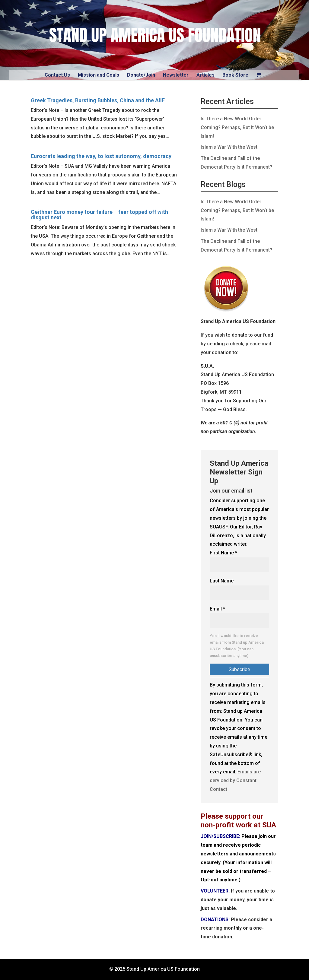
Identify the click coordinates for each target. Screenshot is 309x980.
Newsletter (176, 75)
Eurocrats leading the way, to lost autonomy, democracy (101, 156)
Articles (205, 75)
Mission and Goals (99, 75)
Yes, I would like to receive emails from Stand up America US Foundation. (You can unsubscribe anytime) (237, 645)
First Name (223, 553)
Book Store (235, 75)
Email (217, 609)
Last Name (222, 581)
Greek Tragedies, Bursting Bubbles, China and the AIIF (98, 100)
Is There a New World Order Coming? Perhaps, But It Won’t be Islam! (237, 127)
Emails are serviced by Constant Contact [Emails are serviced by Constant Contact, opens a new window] (235, 780)
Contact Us (57, 75)
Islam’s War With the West (229, 147)
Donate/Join (141, 75)
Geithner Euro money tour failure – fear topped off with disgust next (99, 215)
